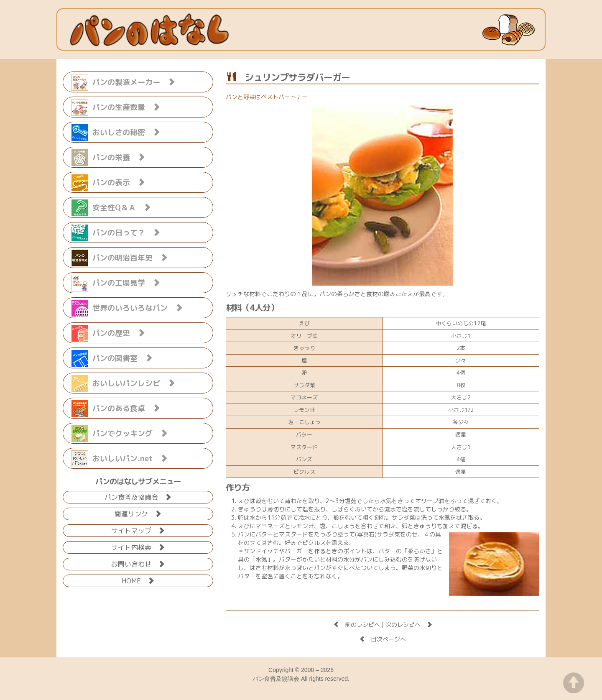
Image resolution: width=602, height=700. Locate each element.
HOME (138, 580)
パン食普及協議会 (138, 497)
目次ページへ (383, 639)
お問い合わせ (138, 563)
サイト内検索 (138, 547)
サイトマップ (138, 530)
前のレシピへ (357, 625)
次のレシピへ (409, 625)
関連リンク (138, 513)
